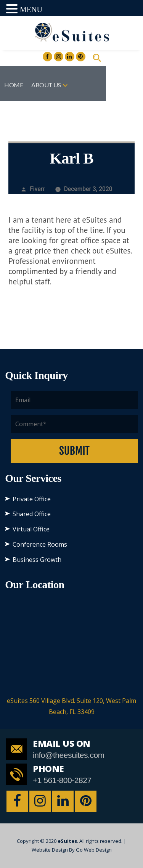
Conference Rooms (40, 544)
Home (14, 85)
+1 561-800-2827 (62, 780)
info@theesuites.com (69, 755)
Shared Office (32, 514)
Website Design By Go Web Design (72, 850)
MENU (31, 10)
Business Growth (37, 560)
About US (46, 85)
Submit (74, 451)
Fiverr (37, 189)
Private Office (32, 499)
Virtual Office (31, 529)
